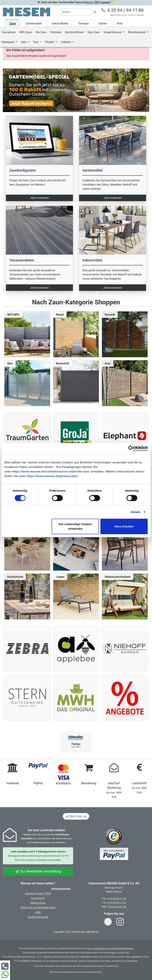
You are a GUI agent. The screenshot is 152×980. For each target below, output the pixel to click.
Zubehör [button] (66, 42)
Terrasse (83, 23)
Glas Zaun (94, 32)
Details (136, 512)
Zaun (13, 23)
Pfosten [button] (50, 42)
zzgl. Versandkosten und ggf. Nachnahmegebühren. (111, 948)
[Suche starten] (95, 12)
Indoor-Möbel (60, 23)
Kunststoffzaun (75, 32)
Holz (120, 23)
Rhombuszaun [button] (137, 32)
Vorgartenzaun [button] (113, 32)
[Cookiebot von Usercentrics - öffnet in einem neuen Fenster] (131, 448)
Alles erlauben (124, 526)
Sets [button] (24, 42)
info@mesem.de (117, 907)
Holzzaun (56, 32)
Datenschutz (38, 903)
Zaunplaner (9, 32)
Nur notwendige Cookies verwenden (75, 526)
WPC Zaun (26, 32)
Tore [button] (36, 42)
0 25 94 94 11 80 (117, 899)
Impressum (38, 898)
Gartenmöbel (34, 23)
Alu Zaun (41, 32)
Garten (103, 23)
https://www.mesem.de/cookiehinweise (40, 471)
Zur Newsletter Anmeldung (38, 871)
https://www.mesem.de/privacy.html (52, 476)
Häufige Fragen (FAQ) (38, 893)
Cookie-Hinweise (38, 917)
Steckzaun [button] (8, 42)
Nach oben (76, 816)
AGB (38, 912)
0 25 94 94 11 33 (117, 902)
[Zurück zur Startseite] (26, 12)
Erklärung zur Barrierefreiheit (38, 907)
